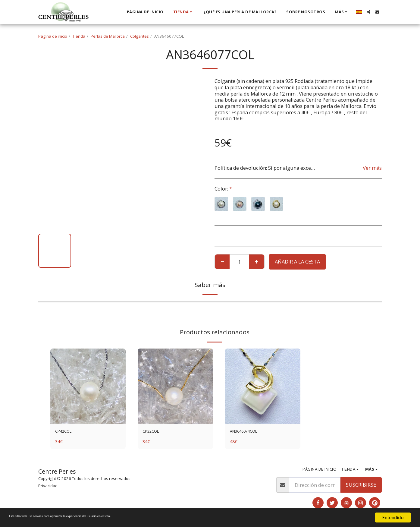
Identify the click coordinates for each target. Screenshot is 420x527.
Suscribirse (361, 486)
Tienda (79, 36)
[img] (88, 386)
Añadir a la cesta (297, 262)
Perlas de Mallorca (108, 36)
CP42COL (66, 432)
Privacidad (48, 488)
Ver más (372, 168)
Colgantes (139, 36)
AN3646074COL (248, 432)
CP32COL (153, 432)
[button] (369, 12)
